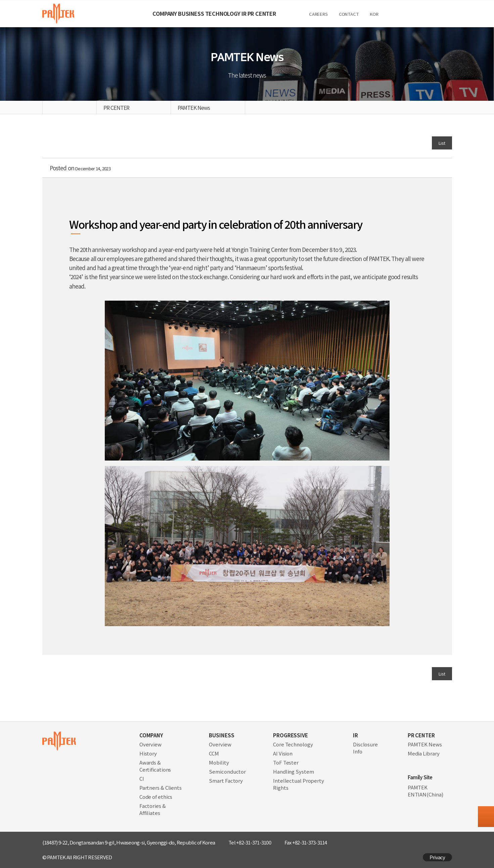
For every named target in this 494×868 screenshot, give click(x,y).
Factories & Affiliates (153, 809)
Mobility (219, 762)
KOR (431, 14)
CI (142, 778)
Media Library (424, 753)
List (441, 142)
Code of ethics (156, 797)
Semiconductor (227, 771)
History (148, 753)
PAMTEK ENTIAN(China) (425, 791)
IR (267, 13)
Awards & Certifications (155, 766)
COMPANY (119, 13)
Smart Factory (226, 780)
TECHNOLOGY (223, 13)
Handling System (294, 771)
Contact (406, 14)
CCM (214, 753)
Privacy (437, 857)
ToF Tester (286, 762)
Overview (150, 744)
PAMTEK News (425, 744)
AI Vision (283, 753)
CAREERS (375, 14)
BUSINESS (168, 13)
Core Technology (293, 744)
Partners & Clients (161, 788)
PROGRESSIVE (290, 735)
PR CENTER (307, 13)
